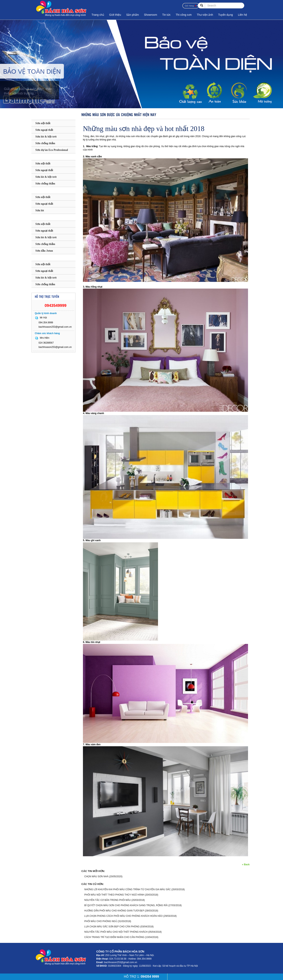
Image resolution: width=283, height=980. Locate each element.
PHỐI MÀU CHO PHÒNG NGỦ (101, 921)
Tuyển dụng (226, 15)
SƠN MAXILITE (45, 190)
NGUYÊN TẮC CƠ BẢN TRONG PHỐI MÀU (108, 900)
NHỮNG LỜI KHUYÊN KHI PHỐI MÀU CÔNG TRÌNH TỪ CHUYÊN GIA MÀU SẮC (128, 889)
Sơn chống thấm (45, 143)
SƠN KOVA (42, 258)
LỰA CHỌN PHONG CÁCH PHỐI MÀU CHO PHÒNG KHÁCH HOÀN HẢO (123, 916)
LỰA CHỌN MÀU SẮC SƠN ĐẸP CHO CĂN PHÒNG (112, 927)
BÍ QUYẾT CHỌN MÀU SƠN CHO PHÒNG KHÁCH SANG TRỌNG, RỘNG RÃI (126, 905)
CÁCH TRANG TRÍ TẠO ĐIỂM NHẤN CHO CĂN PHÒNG (114, 937)
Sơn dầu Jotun (44, 251)
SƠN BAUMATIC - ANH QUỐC (49, 117)
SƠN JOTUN (42, 217)
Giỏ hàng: (190, 6)
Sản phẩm (132, 15)
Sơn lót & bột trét (46, 137)
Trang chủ (98, 15)
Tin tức (166, 15)
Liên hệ (243, 15)
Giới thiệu (115, 15)
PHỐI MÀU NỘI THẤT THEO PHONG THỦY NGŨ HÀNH (114, 895)
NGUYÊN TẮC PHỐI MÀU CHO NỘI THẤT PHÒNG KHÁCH (116, 932)
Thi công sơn (184, 15)
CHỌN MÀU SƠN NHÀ (96, 876)
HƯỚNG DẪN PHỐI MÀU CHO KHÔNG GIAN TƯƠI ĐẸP (114, 911)
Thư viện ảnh (205, 15)
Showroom (150, 15)
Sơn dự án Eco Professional (52, 150)
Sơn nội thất (43, 123)
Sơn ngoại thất (44, 130)
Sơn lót (40, 210)
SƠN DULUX (43, 157)
